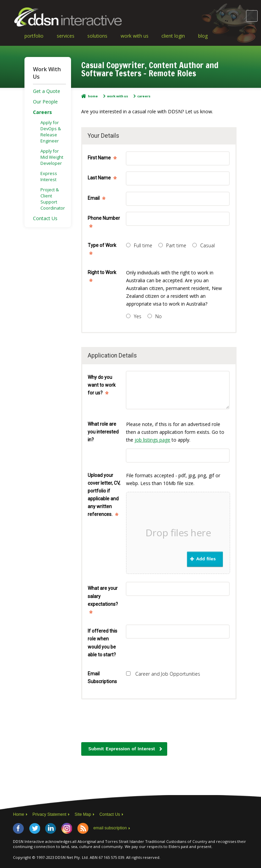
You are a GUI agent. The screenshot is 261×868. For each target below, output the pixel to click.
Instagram (67, 828)
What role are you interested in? (103, 432)
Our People (45, 102)
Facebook (18, 828)
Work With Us (135, 36)
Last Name (102, 179)
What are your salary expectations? (103, 601)
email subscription (110, 828)
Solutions (97, 36)
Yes (134, 316)
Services (66, 36)
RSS (83, 828)
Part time (172, 245)
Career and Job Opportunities (163, 674)
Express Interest (49, 176)
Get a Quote (47, 91)
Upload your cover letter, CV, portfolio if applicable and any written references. (104, 496)
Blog (203, 36)
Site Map (83, 814)
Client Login (173, 36)
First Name (102, 159)
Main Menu (252, 16)
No (155, 316)
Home (93, 96)
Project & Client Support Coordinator (53, 199)
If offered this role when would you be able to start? (102, 643)
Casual (204, 245)
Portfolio (34, 36)
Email (96, 200)
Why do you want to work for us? (102, 387)
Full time (139, 245)
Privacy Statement (50, 814)
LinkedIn (51, 828)
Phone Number (104, 224)
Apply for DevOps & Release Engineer (51, 132)
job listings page (152, 440)
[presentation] (133, 723)
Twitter (35, 828)
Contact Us (45, 218)
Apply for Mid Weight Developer (52, 157)
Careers (144, 96)
